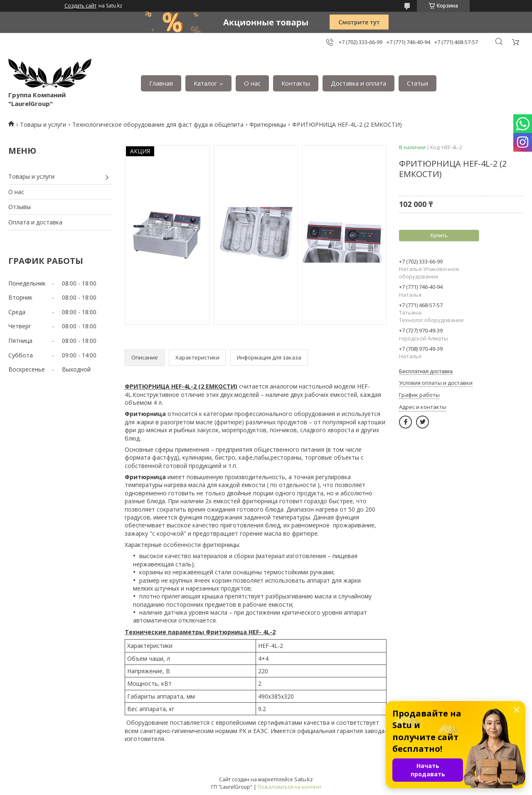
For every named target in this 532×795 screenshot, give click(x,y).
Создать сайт (80, 6)
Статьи (417, 83)
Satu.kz (304, 779)
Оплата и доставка (35, 222)
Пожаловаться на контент (289, 787)
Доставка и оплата (358, 83)
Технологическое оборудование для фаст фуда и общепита (158, 124)
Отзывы (20, 207)
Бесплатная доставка (426, 371)
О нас (252, 83)
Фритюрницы (268, 124)
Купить (439, 235)
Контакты (296, 83)
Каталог (205, 83)
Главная (161, 83)
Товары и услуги (43, 124)
